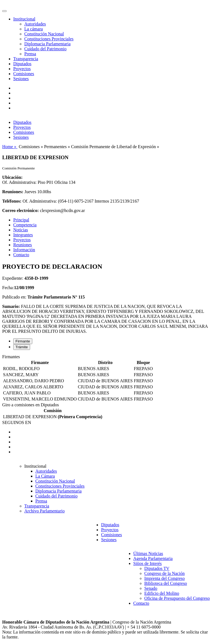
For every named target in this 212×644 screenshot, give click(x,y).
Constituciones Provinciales (49, 39)
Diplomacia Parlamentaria (47, 44)
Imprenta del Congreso (165, 578)
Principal (21, 220)
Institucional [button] (24, 19)
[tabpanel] (106, 378)
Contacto (21, 255)
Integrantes (23, 235)
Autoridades (35, 24)
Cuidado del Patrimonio (45, 49)
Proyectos (22, 69)
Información (24, 250)
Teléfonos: (12, 201)
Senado (151, 588)
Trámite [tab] (22, 347)
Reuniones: (13, 192)
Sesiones (21, 79)
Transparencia (26, 59)
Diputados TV (157, 568)
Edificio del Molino (162, 593)
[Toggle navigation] (4, 11)
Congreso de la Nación (165, 573)
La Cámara (45, 476)
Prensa (30, 54)
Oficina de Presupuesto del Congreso (177, 598)
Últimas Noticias (148, 553)
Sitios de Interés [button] (148, 563)
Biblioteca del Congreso (166, 583)
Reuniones (23, 245)
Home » (10, 147)
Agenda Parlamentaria (153, 558)
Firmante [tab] (23, 341)
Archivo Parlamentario (44, 511)
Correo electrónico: (21, 210)
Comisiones (24, 74)
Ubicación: (12, 177)
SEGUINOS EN (17, 422)
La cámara (34, 29)
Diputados (22, 64)
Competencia (25, 225)
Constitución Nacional (44, 34)
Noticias (21, 230)
